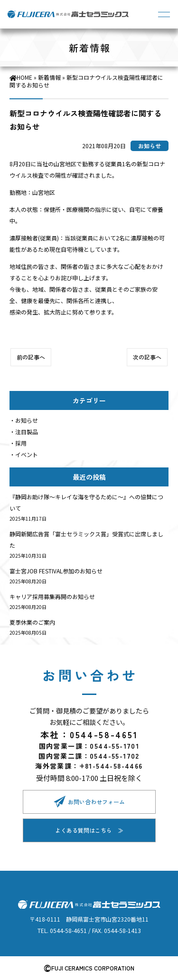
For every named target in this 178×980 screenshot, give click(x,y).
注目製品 (27, 432)
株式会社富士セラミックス (69, 14)
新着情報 (49, 77)
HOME (24, 77)
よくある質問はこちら (84, 830)
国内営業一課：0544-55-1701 (89, 746)
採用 (21, 443)
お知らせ (27, 420)
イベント (27, 454)
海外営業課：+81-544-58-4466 (89, 766)
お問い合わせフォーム (96, 802)
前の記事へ (31, 357)
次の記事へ (147, 357)
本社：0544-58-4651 (89, 734)
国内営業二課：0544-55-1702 (89, 756)
